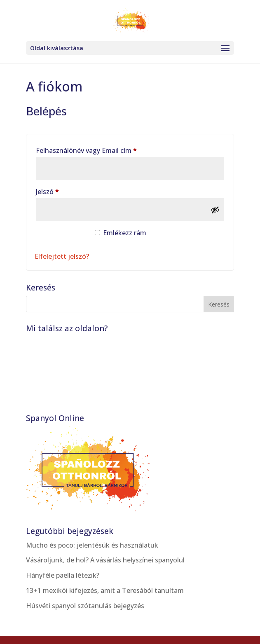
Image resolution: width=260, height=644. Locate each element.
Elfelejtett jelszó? (62, 256)
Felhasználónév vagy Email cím (100, 149)
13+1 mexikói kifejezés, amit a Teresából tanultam (105, 590)
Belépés (60, 236)
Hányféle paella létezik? (63, 575)
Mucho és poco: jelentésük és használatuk (92, 545)
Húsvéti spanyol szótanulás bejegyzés (85, 606)
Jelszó (61, 191)
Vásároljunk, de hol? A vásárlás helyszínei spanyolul (105, 560)
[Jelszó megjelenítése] (215, 210)
